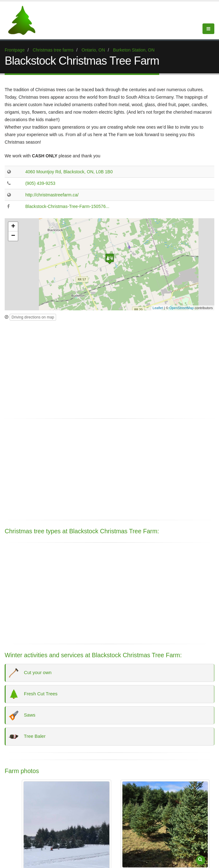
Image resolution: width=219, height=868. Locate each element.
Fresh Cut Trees (34, 694)
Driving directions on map (33, 317)
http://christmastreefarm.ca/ (52, 195)
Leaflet (158, 308)
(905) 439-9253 (40, 183)
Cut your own (31, 673)
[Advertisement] (109, 368)
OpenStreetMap (182, 308)
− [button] (13, 236)
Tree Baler (28, 737)
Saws (22, 715)
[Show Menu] (208, 29)
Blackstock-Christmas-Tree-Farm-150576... (67, 206)
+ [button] (13, 227)
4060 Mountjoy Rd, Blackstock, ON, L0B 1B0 (69, 172)
